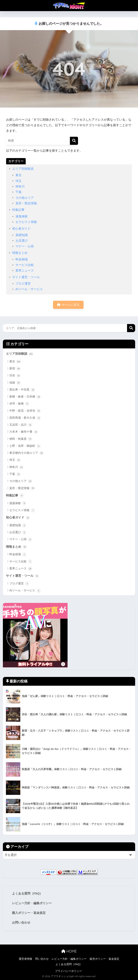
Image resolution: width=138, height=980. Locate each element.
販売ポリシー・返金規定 (104, 959)
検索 (131, 328)
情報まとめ (20, 253)
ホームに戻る (68, 305)
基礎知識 (22, 235)
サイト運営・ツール (26, 277)
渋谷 (15, 376)
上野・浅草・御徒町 (25, 446)
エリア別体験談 (23, 169)
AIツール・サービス (29, 289)
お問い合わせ (21, 923)
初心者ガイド (21, 229)
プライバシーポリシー (68, 971)
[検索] (74, 141)
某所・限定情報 (26, 203)
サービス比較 (25, 265)
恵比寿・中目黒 (22, 390)
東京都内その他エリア (27, 453)
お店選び (22, 241)
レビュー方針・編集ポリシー (32, 903)
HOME (69, 951)
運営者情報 (25, 959)
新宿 (15, 369)
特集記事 (18, 210)
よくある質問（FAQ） (27, 894)
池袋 (15, 383)
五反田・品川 (21, 425)
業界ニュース (25, 271)
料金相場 (22, 259)
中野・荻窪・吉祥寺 (25, 411)
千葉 (19, 192)
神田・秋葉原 (21, 439)
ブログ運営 (23, 284)
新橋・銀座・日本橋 (25, 397)
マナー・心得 (25, 246)
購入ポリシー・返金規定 (29, 913)
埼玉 (19, 181)
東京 (19, 175)
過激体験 (22, 216)
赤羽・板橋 (19, 404)
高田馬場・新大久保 (25, 418)
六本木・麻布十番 (24, 432)
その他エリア (25, 198)
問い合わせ (42, 959)
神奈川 (20, 186)
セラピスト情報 (26, 222)
